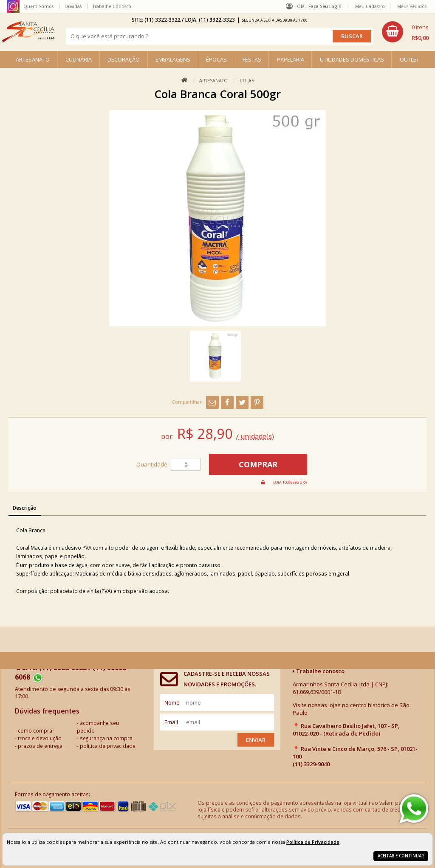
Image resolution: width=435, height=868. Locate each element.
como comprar (36, 730)
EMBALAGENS (173, 59)
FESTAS (252, 59)
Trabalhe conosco (319, 671)
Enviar (256, 740)
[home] (28, 32)
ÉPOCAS (216, 59)
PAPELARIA (291, 59)
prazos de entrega (40, 746)
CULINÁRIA (79, 59)
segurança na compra (106, 738)
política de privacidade (108, 746)
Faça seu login (325, 6)
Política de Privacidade (313, 842)
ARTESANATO (33, 59)
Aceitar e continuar (401, 856)
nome (172, 702)
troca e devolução (40, 738)
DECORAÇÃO (124, 59)
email (171, 722)
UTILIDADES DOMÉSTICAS (352, 59)
